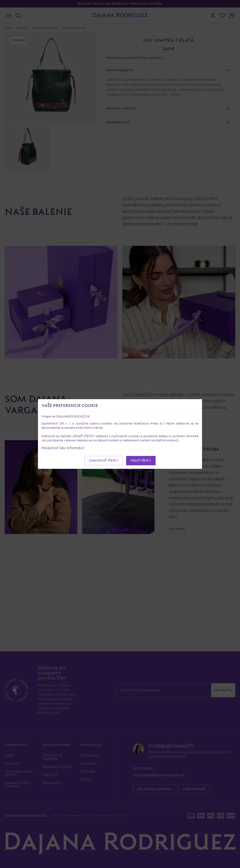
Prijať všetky (141, 461)
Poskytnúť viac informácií (63, 448)
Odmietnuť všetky (103, 461)
